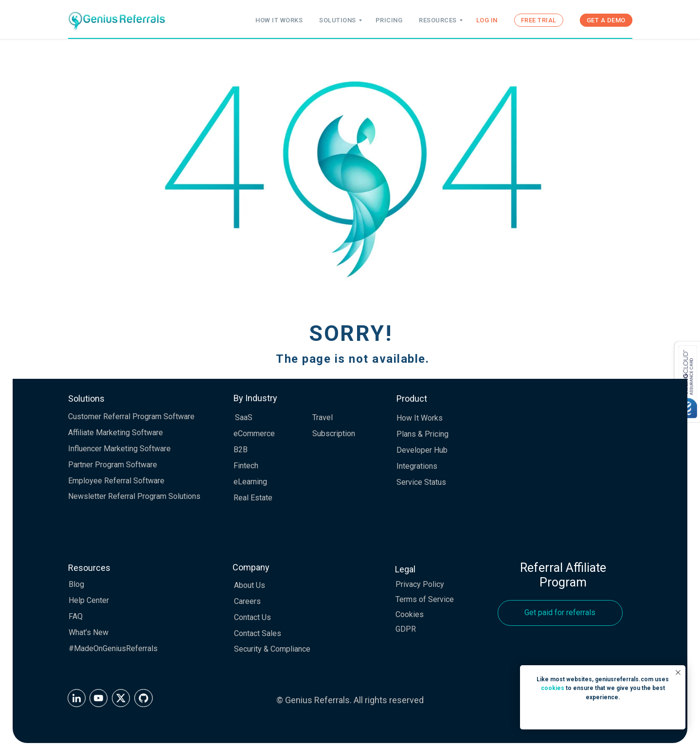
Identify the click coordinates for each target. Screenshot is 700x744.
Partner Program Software (113, 465)
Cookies (410, 614)
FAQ (76, 616)
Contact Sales (258, 633)
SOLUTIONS (338, 20)
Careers (247, 601)
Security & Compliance (272, 649)
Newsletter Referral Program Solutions (134, 496)
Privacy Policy (420, 584)
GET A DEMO (606, 20)
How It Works (420, 418)
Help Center (89, 600)
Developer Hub (422, 450)
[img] (77, 698)
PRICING (389, 20)
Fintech (246, 466)
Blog (76, 584)
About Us (250, 585)
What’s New (89, 632)
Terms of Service (425, 599)
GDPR (406, 629)
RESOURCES (438, 20)
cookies (553, 688)
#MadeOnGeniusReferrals (113, 648)
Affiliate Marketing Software (116, 433)
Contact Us (252, 617)
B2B (241, 450)
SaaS (244, 417)
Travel (323, 417)
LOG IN (487, 20)
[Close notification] (678, 673)
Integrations (417, 466)
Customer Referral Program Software (131, 416)
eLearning (250, 482)
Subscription (334, 434)
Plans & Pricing (422, 434)
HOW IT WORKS (279, 20)
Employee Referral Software (116, 481)
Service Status (421, 482)
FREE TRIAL (539, 20)
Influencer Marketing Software (119, 449)
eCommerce (254, 434)
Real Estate (253, 498)
